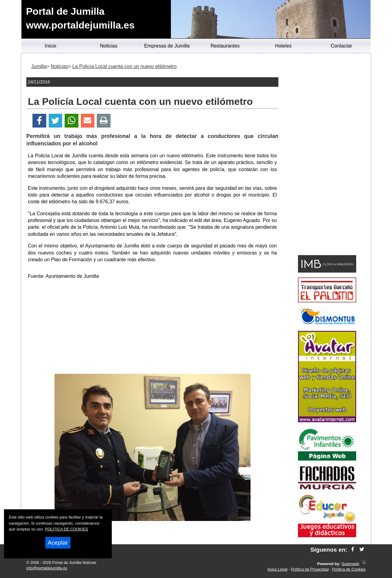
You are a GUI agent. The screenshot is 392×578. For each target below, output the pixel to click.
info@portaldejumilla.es (47, 568)
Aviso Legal (277, 569)
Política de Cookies (349, 569)
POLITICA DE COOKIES (67, 529)
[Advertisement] (153, 328)
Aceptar (58, 543)
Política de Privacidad (310, 569)
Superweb (350, 564)
